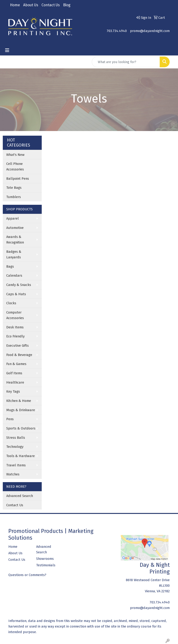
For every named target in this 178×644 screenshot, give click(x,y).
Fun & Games (16, 364)
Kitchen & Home (19, 401)
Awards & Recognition (15, 240)
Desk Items (15, 327)
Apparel (13, 218)
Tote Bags (14, 188)
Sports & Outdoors (21, 428)
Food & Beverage (19, 355)
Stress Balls (16, 438)
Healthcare (15, 382)
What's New (15, 155)
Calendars (14, 276)
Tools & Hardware (21, 456)
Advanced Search (20, 496)
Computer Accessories (15, 315)
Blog (67, 5)
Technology (15, 447)
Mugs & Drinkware (21, 410)
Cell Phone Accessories (15, 167)
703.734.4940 (117, 31)
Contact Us (51, 5)
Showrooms (45, 559)
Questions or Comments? (27, 575)
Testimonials (46, 565)
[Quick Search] (126, 62)
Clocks (11, 303)
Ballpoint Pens (18, 179)
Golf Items (14, 373)
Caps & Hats (16, 294)
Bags (10, 266)
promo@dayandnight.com (150, 31)
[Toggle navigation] (7, 50)
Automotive (15, 228)
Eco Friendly (15, 336)
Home (15, 5)
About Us (31, 5)
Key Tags (13, 391)
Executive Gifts (17, 346)
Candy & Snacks (19, 285)
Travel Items (16, 465)
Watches (13, 474)
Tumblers (14, 197)
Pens (10, 419)
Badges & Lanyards (14, 254)
